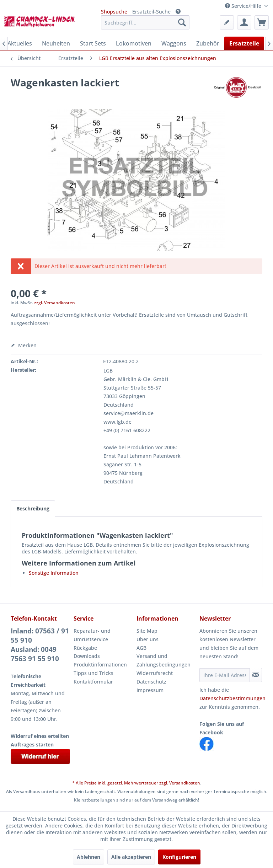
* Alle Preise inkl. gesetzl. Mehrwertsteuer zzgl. (121, 783)
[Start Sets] (93, 43)
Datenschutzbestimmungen (232, 698)
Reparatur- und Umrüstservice (92, 635)
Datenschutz (151, 682)
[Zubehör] (208, 43)
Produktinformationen (100, 665)
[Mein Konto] (244, 22)
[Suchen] (182, 22)
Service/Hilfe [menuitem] (244, 6)
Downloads (87, 656)
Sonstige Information (54, 573)
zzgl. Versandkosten (55, 303)
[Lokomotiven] (134, 43)
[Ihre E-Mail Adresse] (225, 675)
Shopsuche (114, 12)
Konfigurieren (179, 857)
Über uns (148, 639)
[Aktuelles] (20, 43)
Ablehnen (89, 857)
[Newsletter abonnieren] (256, 675)
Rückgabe (85, 648)
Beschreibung (33, 508)
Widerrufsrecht (155, 673)
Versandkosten (185, 783)
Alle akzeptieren (131, 857)
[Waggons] (174, 43)
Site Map (147, 631)
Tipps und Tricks (93, 673)
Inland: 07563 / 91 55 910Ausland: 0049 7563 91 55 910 (40, 645)
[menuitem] (145, 22)
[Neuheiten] (56, 43)
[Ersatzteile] (244, 43)
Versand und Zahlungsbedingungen (164, 660)
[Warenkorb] (262, 22)
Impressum (150, 690)
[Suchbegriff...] (145, 22)
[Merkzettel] (227, 22)
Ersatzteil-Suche (151, 12)
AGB (141, 648)
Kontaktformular (93, 682)
